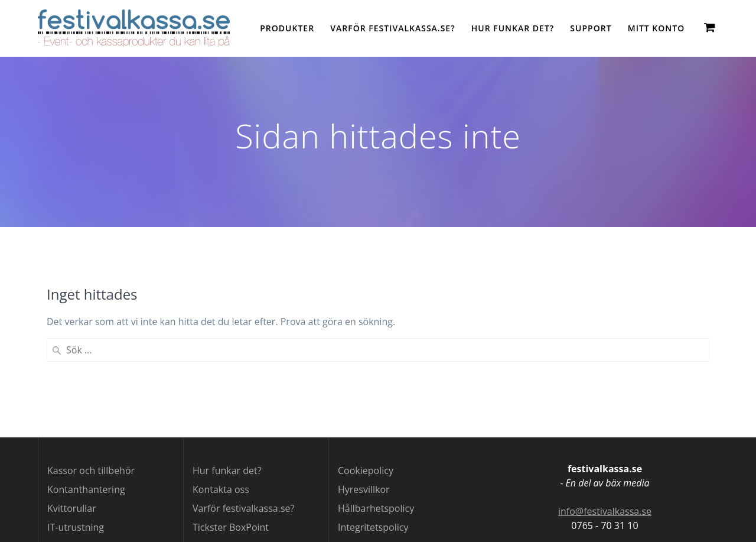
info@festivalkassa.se (605, 511)
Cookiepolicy (366, 470)
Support (591, 28)
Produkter (287, 28)
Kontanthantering (86, 489)
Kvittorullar (72, 508)
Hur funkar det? (513, 28)
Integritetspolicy (373, 527)
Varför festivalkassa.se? (392, 28)
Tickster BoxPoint (231, 527)
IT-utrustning (76, 527)
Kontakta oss (221, 489)
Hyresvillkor (364, 489)
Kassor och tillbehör (91, 470)
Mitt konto (656, 28)
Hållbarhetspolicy (376, 508)
